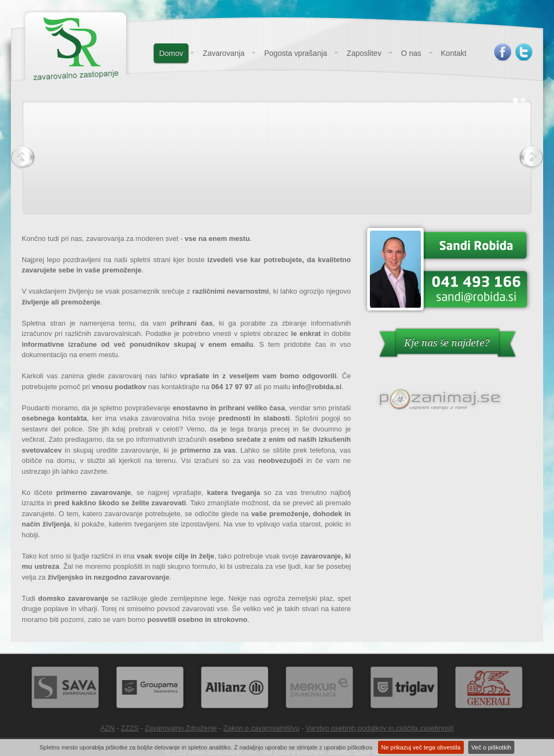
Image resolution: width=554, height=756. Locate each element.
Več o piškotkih (491, 747)
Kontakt (454, 53)
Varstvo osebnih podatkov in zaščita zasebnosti (380, 728)
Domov (171, 53)
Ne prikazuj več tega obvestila (421, 747)
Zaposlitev (364, 53)
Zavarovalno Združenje (181, 728)
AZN (108, 728)
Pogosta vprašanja (295, 53)
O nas (411, 53)
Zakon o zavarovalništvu (261, 728)
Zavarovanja (224, 53)
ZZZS (130, 728)
